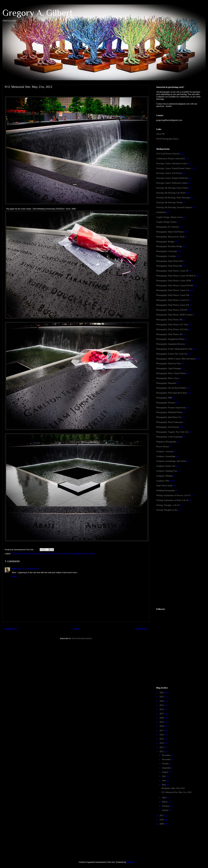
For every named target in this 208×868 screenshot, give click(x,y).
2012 (162, 752)
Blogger (130, 862)
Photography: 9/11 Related (23, 554)
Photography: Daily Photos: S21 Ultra (172, 325)
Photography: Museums (166, 383)
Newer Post (11, 629)
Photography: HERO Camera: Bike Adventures (176, 359)
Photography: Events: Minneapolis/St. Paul (174, 349)
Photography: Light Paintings (169, 368)
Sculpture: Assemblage (166, 456)
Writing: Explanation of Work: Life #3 (172, 500)
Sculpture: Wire (163, 481)
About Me (161, 134)
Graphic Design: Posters (166, 222)
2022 (162, 709)
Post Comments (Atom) (82, 638)
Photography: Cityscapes (167, 251)
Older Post (141, 629)
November (167, 759)
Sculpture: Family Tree (166, 466)
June (164, 781)
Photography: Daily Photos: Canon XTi (173, 305)
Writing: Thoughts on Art (167, 510)
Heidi (14, 569)
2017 (162, 731)
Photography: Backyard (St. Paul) (170, 237)
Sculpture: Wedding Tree (167, 471)
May (164, 785)
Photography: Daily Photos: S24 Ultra (172, 329)
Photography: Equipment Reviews (171, 344)
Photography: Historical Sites (83, 554)
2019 (162, 722)
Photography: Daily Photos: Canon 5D (172, 271)
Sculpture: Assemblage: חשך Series (171, 461)
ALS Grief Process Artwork (168, 154)
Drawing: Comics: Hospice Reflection (172, 178)
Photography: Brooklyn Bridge (169, 246)
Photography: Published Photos (169, 412)
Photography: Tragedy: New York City (172, 432)
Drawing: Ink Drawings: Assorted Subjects (174, 207)
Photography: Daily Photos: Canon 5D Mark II (176, 276)
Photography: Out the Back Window (171, 388)
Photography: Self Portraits (168, 427)
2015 (162, 739)
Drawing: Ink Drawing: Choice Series (172, 188)
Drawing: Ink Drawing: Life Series (171, 193)
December (166, 755)
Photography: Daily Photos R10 (170, 261)
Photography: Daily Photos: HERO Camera (174, 315)
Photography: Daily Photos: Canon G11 (52, 554)
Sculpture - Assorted (165, 451)
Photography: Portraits (166, 403)
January (165, 810)
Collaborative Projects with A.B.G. (171, 159)
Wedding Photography (166, 490)
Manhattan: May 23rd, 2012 (173, 788)
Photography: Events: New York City (172, 354)
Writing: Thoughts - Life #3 (168, 505)
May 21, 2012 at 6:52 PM (28, 569)
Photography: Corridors (166, 256)
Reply (14, 576)
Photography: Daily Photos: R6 (169, 320)
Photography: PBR (164, 398)
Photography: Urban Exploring (169, 437)
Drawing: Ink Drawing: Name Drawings (173, 198)
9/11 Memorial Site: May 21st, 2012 (177, 792)
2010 (162, 820)
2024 (162, 701)
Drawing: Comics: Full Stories (169, 173)
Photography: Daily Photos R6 (169, 266)
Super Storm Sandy (164, 486)
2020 (162, 718)
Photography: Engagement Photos (170, 339)
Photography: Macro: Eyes (167, 378)
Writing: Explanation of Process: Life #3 (173, 495)
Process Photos (163, 447)
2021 (162, 714)
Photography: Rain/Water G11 (169, 417)
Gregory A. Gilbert (38, 13)
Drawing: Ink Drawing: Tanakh (169, 202)
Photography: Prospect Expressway (171, 408)
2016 (162, 735)
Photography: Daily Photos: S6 (169, 334)
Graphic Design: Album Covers (169, 217)
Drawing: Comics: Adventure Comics (172, 163)
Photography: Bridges (165, 242)
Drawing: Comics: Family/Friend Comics (174, 168)
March (165, 802)
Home (76, 629)
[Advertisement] (179, 538)
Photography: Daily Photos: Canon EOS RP (175, 286)
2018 (162, 726)
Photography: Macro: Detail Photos (171, 373)
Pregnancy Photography (166, 442)
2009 (162, 824)
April (164, 798)
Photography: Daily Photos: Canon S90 (173, 295)
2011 (162, 816)
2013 (162, 747)
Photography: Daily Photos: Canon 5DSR (174, 281)
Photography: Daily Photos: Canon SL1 (173, 300)
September (167, 768)
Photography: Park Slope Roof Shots (172, 393)
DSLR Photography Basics (168, 139)
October (166, 764)
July (164, 776)
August (165, 772)
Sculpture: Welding (164, 476)
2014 (162, 743)
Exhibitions (161, 212)
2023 (162, 705)
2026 (162, 693)
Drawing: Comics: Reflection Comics (172, 183)
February (166, 806)
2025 (162, 697)
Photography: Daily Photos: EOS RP (172, 310)
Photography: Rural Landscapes (170, 422)
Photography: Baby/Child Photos (170, 232)
